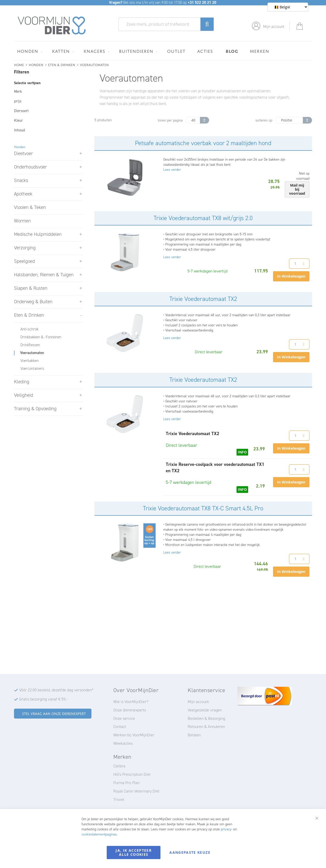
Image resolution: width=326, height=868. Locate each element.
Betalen (194, 735)
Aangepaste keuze (190, 852)
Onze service (124, 718)
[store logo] (52, 26)
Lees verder (172, 170)
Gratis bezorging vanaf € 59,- (43, 699)
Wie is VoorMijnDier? (131, 702)
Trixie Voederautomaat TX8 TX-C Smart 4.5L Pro (203, 508)
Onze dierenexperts (130, 710)
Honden (36, 64)
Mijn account (274, 27)
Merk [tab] (18, 92)
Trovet (119, 800)
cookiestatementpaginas (99, 834)
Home (19, 64)
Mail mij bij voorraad (297, 189)
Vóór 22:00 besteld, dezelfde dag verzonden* (56, 690)
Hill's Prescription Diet (132, 774)
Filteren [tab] (22, 72)
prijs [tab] (18, 101)
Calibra (119, 766)
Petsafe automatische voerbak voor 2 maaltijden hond (203, 143)
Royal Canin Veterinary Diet (136, 791)
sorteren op (264, 120)
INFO (242, 452)
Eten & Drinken (62, 64)
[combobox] (166, 24)
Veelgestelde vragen (205, 710)
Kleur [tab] (18, 120)
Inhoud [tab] (19, 130)
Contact (120, 727)
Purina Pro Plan (126, 783)
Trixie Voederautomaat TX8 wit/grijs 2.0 (203, 218)
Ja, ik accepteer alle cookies (134, 852)
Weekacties (123, 743)
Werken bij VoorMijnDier (134, 735)
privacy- (227, 829)
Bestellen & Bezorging (206, 718)
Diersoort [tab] (21, 111)
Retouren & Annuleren (206, 727)
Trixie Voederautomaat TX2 (203, 299)
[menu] (163, 51)
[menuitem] (29, 51)
